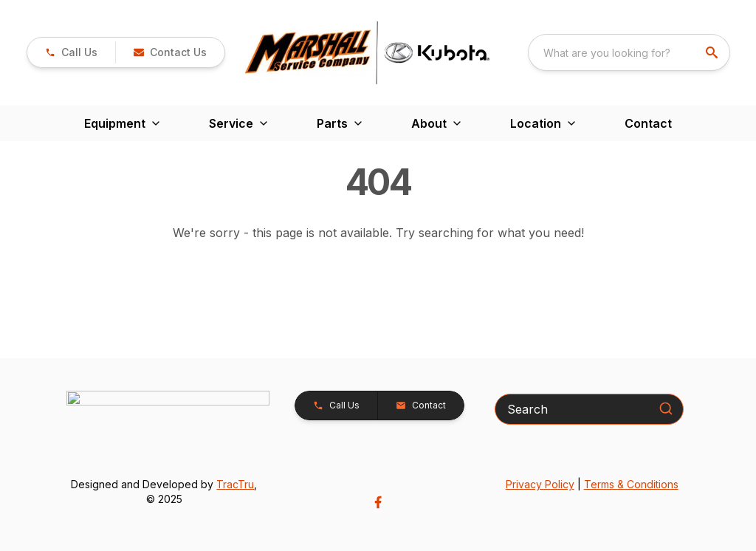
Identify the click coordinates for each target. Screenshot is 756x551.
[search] (713, 52)
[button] (170, 52)
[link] (71, 52)
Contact (648, 123)
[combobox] (629, 52)
